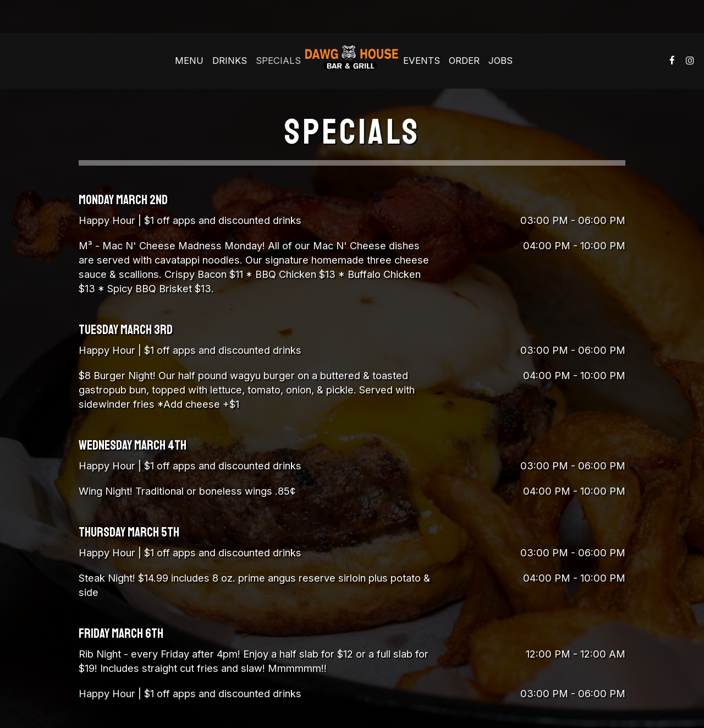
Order (464, 61)
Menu (189, 61)
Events (422, 61)
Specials (278, 61)
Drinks (230, 61)
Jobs (501, 61)
